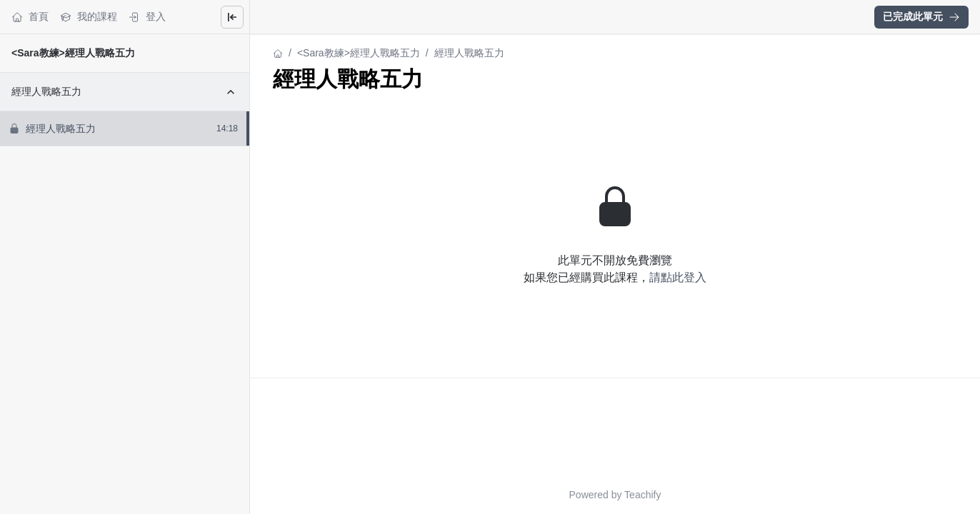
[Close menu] (232, 17)
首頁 (30, 17)
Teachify (642, 495)
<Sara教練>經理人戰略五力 (73, 53)
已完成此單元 (921, 16)
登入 (147, 17)
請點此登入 (678, 277)
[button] (921, 17)
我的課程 (89, 17)
